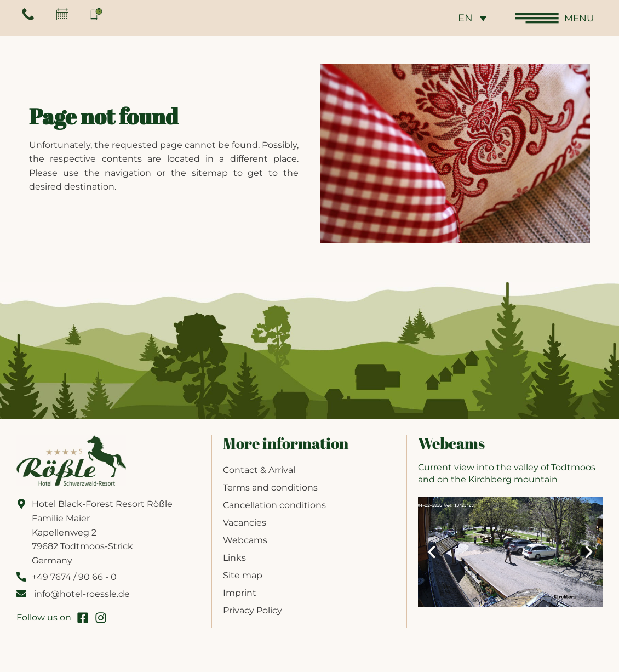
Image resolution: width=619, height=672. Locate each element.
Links (234, 558)
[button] (432, 552)
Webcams (245, 540)
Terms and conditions (270, 488)
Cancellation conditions (274, 505)
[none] (470, 18)
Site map (243, 575)
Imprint (240, 593)
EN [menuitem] (463, 19)
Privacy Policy (253, 610)
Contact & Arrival (259, 470)
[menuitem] (470, 18)
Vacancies (245, 523)
